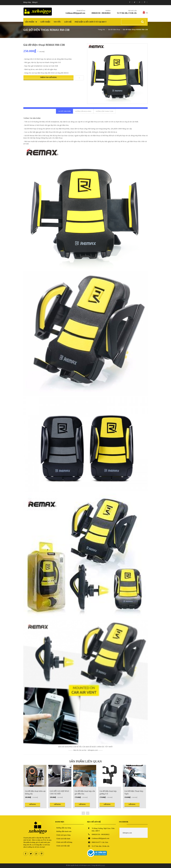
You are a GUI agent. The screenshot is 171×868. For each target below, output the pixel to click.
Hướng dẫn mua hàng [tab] (83, 111)
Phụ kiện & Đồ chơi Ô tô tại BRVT (91, 22)
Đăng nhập (27, 2)
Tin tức (57, 22)
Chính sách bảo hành (63, 839)
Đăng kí (35, 2)
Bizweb (103, 865)
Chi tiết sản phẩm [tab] (64, 111)
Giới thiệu (45, 22)
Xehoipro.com (127, 833)
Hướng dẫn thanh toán (64, 831)
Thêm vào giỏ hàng (48, 77)
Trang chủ (101, 29)
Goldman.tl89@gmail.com (75, 13)
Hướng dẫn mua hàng (64, 828)
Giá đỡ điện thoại (114, 29)
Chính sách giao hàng (63, 835)
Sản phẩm (31, 22)
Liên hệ (68, 22)
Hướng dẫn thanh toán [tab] (105, 111)
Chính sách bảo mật (63, 846)
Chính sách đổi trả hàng (64, 842)
